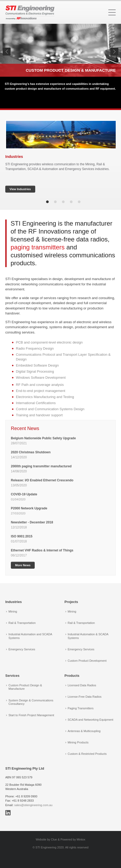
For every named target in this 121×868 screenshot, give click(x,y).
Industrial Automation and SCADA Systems (30, 636)
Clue (54, 839)
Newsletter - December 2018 (32, 522)
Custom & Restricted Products (87, 754)
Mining (13, 611)
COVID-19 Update (24, 494)
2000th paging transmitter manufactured (41, 466)
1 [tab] (47, 202)
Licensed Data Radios (82, 685)
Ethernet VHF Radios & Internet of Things (42, 550)
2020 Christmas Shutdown (31, 452)
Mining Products (78, 742)
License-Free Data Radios (85, 697)
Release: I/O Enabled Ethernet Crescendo (42, 480)
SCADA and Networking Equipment (91, 720)
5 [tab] (79, 202)
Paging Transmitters (81, 708)
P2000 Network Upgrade (29, 508)
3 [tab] (63, 202)
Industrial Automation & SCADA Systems (88, 636)
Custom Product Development (87, 661)
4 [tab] (71, 202)
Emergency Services (22, 649)
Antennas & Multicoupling (84, 731)
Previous (7, 52)
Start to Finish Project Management (31, 715)
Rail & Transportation (22, 623)
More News (23, 565)
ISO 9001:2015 (22, 536)
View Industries (20, 189)
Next (114, 52)
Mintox (81, 839)
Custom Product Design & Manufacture (71, 70)
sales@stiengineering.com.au (33, 805)
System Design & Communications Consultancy (31, 702)
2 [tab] (55, 202)
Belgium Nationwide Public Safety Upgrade (44, 438)
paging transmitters (38, 247)
